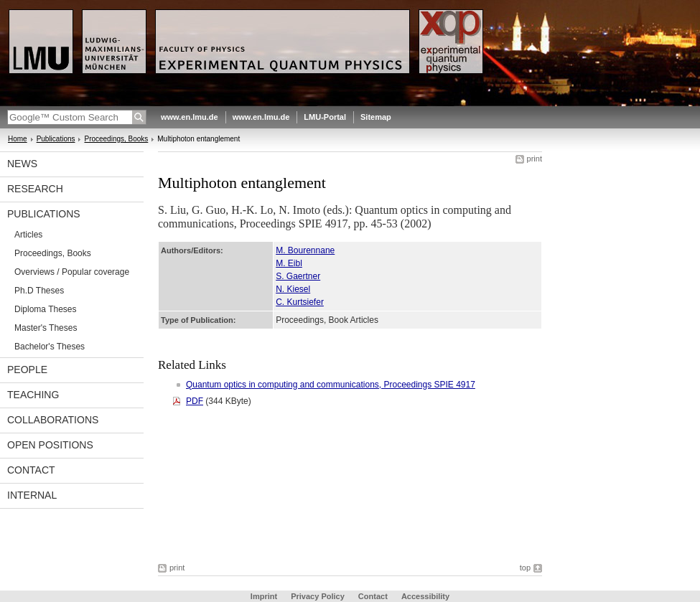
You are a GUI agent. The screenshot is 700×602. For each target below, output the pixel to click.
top (525, 568)
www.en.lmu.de (190, 117)
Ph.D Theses (39, 291)
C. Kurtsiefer (300, 302)
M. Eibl (289, 263)
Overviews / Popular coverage (72, 272)
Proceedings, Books (116, 139)
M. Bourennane (305, 250)
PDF (195, 401)
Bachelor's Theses (50, 347)
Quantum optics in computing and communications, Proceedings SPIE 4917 (331, 385)
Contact (31, 470)
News (22, 164)
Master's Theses (46, 328)
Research (35, 189)
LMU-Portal (325, 117)
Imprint (264, 596)
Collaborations (53, 420)
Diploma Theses (45, 309)
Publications (56, 139)
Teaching (33, 395)
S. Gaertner (298, 276)
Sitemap (376, 117)
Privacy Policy (318, 596)
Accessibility (425, 596)
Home (18, 139)
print (535, 159)
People (27, 370)
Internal (32, 495)
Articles (28, 235)
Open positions (50, 445)
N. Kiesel (293, 289)
